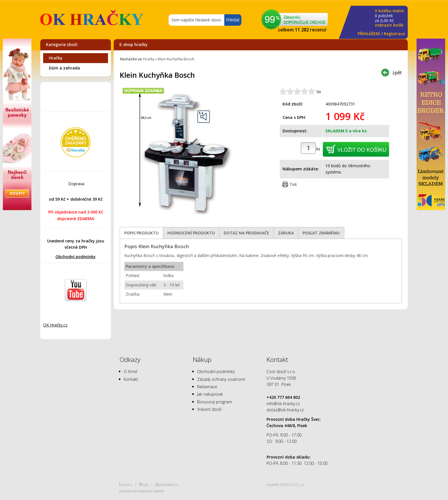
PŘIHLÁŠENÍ (369, 34)
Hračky (56, 58)
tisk (146, 485)
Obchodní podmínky (76, 257)
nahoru (127, 485)
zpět (397, 72)
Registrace (394, 34)
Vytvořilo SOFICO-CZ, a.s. (286, 485)
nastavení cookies (151, 491)
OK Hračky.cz (55, 325)
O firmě (131, 371)
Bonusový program (215, 402)
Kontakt (131, 379)
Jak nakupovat (210, 394)
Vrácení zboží (209, 409)
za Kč (390, 18)
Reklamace (207, 387)
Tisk (293, 184)
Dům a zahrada (64, 68)
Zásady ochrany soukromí (221, 379)
